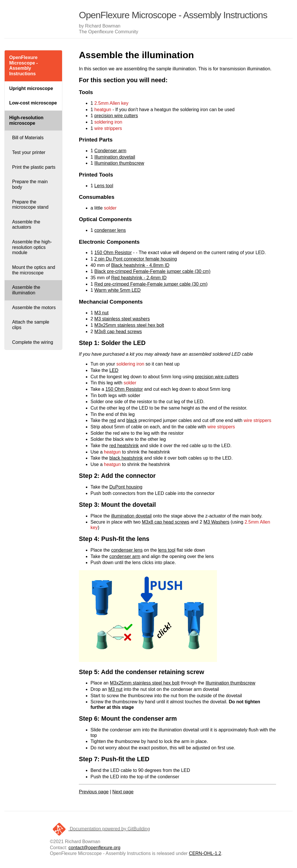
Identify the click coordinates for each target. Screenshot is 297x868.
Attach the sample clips (31, 325)
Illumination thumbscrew (119, 163)
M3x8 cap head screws (118, 332)
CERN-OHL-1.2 (205, 853)
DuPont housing (126, 487)
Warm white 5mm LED (117, 290)
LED (114, 370)
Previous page (94, 792)
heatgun (103, 110)
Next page (123, 792)
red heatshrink (124, 446)
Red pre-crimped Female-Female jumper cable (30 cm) (151, 284)
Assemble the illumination (26, 290)
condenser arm (125, 556)
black (132, 420)
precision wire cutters (116, 116)
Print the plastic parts (34, 167)
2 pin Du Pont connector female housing (136, 259)
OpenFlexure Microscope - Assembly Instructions (24, 66)
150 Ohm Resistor (113, 253)
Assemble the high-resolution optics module (32, 247)
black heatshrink (126, 458)
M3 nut (101, 313)
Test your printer (29, 152)
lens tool (167, 550)
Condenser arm (110, 151)
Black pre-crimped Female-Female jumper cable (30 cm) (152, 271)
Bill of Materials (28, 138)
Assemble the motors (34, 308)
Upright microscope (31, 88)
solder (110, 208)
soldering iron (108, 122)
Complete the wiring (33, 342)
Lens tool (104, 186)
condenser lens (110, 230)
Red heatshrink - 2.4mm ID (139, 278)
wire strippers (108, 128)
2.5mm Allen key (111, 103)
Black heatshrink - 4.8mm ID (140, 265)
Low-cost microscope (33, 103)
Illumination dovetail (115, 157)
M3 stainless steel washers (122, 319)
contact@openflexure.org (94, 848)
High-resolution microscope (26, 120)
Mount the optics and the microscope (34, 270)
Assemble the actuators (26, 225)
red (113, 420)
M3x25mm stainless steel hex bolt (129, 325)
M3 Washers (217, 522)
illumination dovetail (131, 516)
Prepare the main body (30, 184)
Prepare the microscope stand (30, 205)
